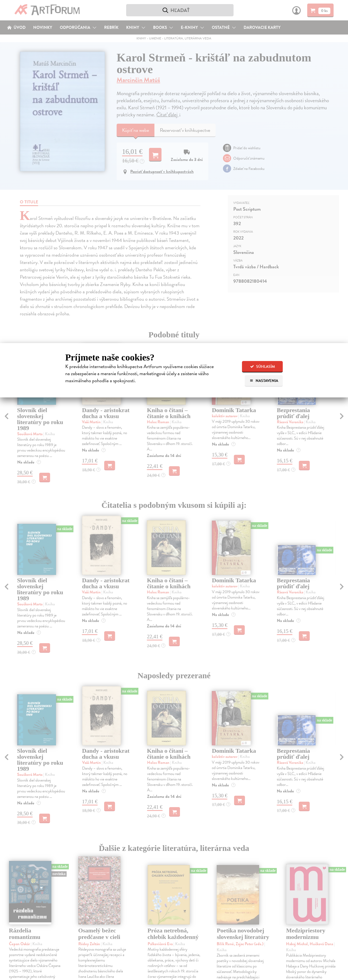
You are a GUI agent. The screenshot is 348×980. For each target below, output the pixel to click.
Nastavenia (264, 381)
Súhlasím (262, 367)
